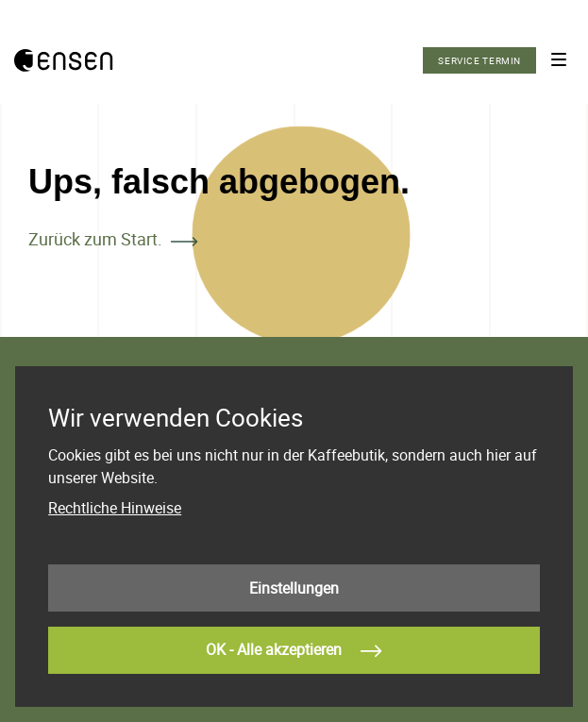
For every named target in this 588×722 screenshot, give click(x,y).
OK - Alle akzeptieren (294, 651)
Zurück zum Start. (95, 239)
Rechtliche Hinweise (115, 508)
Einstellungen (294, 588)
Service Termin (479, 60)
